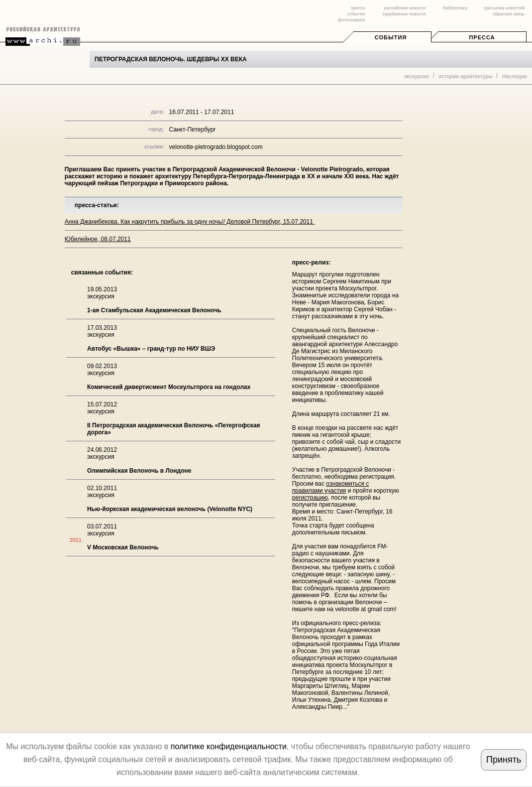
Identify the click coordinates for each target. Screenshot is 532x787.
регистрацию (310, 498)
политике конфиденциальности (229, 746)
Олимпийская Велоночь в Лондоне (139, 471)
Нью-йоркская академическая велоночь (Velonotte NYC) (170, 509)
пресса (358, 8)
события (356, 14)
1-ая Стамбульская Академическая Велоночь (154, 310)
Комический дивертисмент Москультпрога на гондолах (169, 387)
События (391, 37)
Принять (504, 760)
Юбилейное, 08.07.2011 (98, 239)
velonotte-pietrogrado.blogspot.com (216, 147)
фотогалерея (351, 20)
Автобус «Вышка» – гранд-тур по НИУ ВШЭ (151, 349)
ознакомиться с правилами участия (330, 487)
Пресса (482, 37)
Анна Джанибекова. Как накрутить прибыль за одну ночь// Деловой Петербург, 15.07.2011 (190, 222)
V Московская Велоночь (123, 547)
